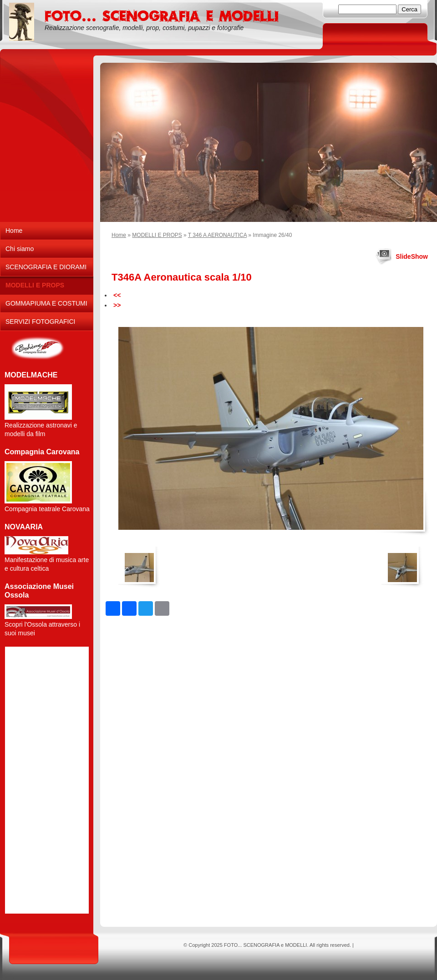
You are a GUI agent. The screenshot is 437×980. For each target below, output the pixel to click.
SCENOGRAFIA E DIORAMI (46, 267)
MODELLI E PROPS (157, 235)
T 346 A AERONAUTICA (217, 235)
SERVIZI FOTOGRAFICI (41, 322)
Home (119, 235)
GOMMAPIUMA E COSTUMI (46, 303)
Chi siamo (20, 249)
